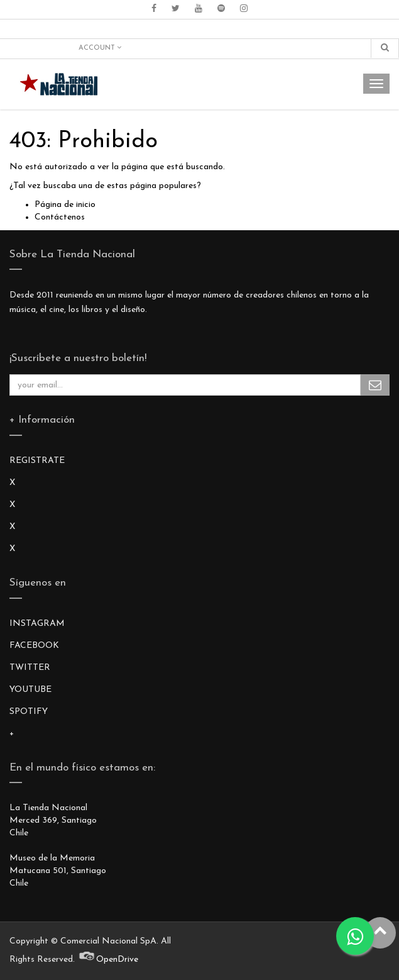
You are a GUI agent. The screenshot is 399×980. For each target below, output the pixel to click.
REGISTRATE (37, 461)
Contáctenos (60, 217)
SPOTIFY (29, 712)
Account (100, 48)
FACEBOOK (34, 646)
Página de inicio (65, 205)
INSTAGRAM (37, 624)
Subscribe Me (375, 385)
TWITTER (30, 668)
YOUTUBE (30, 690)
